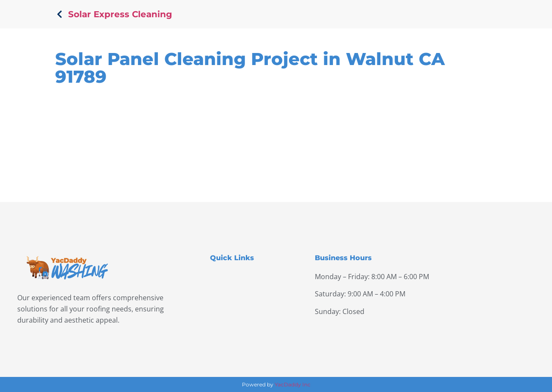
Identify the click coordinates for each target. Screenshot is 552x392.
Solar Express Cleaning (120, 14)
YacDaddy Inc (293, 384)
